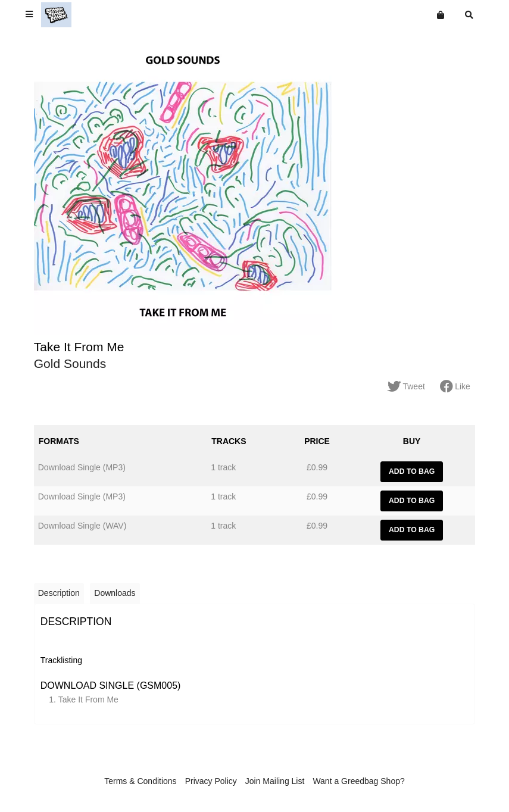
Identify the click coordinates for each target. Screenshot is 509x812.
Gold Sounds (70, 363)
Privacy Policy (211, 781)
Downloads (115, 593)
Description (59, 593)
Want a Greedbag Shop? (358, 781)
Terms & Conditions (140, 781)
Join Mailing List (275, 781)
